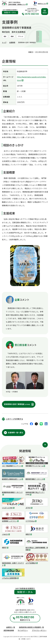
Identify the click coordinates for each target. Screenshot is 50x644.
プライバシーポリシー (39, 630)
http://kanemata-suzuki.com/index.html (32, 79)
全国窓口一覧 (11, 627)
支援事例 (12, 42)
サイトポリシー (23, 630)
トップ (4, 42)
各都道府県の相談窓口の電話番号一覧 (31, 627)
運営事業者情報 (9, 630)
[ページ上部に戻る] (45, 445)
